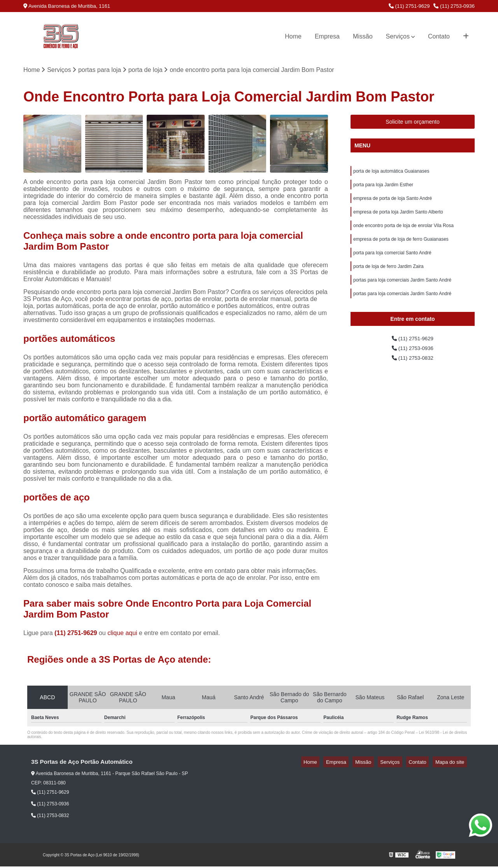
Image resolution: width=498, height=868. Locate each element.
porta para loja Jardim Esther (383, 188)
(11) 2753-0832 (413, 374)
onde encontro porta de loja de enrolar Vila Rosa (403, 233)
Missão (363, 36)
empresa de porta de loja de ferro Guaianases (401, 247)
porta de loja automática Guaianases (391, 173)
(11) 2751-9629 (409, 6)
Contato (439, 36)
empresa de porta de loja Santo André (393, 203)
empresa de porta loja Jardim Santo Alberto (398, 218)
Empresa (327, 36)
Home (293, 36)
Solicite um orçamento (413, 123)
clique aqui (122, 634)
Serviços (398, 36)
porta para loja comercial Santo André (392, 262)
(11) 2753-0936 (454, 6)
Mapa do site (452, 764)
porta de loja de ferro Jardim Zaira (388, 277)
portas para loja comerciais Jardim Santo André (402, 292)
